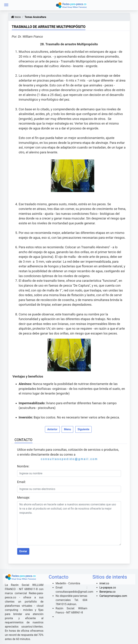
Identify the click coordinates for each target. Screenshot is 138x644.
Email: (22, 482)
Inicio (16, 17)
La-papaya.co (108, 588)
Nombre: (23, 466)
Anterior (52, 429)
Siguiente (83, 429)
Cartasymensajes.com (113, 596)
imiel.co (104, 583)
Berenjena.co (108, 592)
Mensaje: (24, 497)
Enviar (23, 551)
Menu (67, 429)
